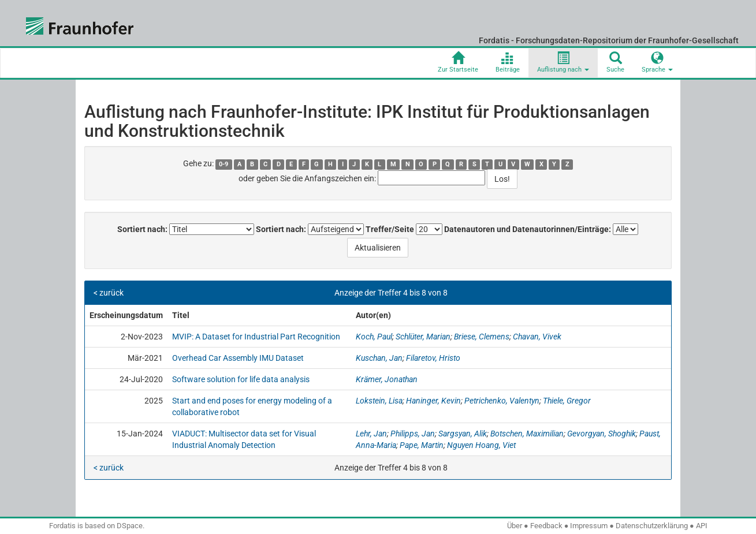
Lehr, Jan (371, 434)
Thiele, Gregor (567, 401)
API (702, 526)
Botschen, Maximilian (527, 434)
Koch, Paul (374, 337)
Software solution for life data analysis (241, 379)
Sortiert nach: (142, 229)
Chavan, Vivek (537, 337)
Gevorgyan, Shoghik (602, 434)
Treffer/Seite (390, 229)
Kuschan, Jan (379, 358)
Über (515, 526)
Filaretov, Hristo (433, 358)
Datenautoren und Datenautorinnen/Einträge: (528, 229)
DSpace (130, 526)
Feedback (546, 526)
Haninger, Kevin (433, 401)
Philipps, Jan (413, 434)
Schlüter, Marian (423, 337)
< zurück (109, 293)
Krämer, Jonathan (387, 379)
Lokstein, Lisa (379, 401)
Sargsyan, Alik (463, 434)
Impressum (589, 526)
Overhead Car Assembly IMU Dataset (238, 358)
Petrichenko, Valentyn (502, 401)
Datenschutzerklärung (652, 526)
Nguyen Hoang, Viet (481, 445)
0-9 (224, 164)
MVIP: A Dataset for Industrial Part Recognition (256, 337)
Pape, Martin (422, 445)
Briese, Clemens (482, 337)
